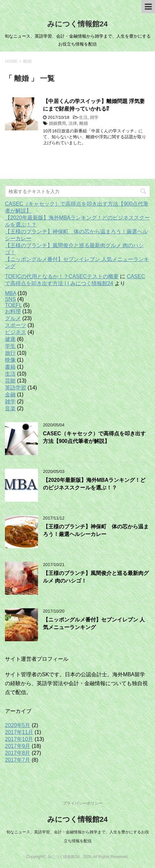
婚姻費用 (58, 123)
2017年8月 (18, 753)
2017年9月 (18, 746)
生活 (83, 117)
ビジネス (16, 332)
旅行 (10, 353)
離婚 (84, 123)
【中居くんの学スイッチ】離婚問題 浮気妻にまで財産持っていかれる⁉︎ (94, 105)
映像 (10, 360)
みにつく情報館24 (77, 24)
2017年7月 (18, 760)
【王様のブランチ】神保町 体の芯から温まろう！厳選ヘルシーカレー (96, 530)
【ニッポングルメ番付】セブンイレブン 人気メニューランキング (94, 623)
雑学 (94, 117)
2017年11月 (19, 732)
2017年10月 (19, 739)
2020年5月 (18, 725)
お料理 (13, 311)
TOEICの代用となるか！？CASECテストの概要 (62, 276)
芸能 (10, 381)
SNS (10, 299)
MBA (11, 293)
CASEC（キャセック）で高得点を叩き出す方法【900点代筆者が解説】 (94, 437)
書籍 (10, 367)
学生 (10, 346)
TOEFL (13, 305)
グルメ (13, 318)
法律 (73, 123)
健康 (10, 339)
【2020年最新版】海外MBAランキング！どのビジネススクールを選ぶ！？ (94, 484)
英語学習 (16, 388)
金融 (10, 395)
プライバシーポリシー (83, 803)
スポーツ (16, 325)
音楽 (10, 408)
